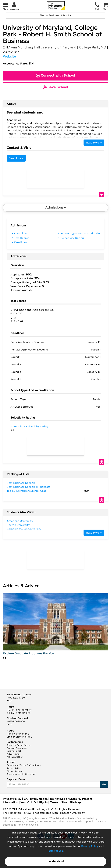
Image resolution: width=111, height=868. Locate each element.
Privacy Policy (90, 846)
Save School (102, 195)
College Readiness (17, 748)
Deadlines (21, 242)
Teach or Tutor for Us (19, 745)
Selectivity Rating (72, 238)
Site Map (75, 802)
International (14, 751)
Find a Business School (55, 15)
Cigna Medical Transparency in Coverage (21, 773)
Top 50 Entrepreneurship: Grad (27, 491)
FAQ (9, 701)
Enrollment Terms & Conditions (24, 765)
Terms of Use (55, 851)
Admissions (55, 207)
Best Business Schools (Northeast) (29, 487)
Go (104, 784)
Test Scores (22, 238)
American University (20, 521)
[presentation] (4, 658)
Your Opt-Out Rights (34, 802)
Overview (20, 233)
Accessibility (14, 768)
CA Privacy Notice (36, 799)
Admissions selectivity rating (29, 427)
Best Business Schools (21, 483)
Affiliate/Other (15, 757)
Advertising (13, 754)
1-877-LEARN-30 (16, 698)
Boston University (18, 525)
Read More (94, 143)
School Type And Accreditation (81, 233)
